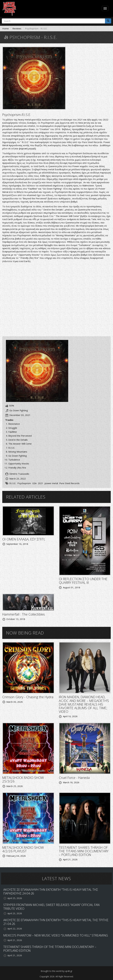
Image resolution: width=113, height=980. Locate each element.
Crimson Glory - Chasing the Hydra (28, 697)
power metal (51, 483)
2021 (41, 483)
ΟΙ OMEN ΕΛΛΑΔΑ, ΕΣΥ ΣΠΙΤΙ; (24, 539)
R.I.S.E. (13, 483)
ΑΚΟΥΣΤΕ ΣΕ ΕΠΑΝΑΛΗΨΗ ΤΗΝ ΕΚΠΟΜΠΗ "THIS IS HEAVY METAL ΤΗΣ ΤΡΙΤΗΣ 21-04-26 (56, 922)
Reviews (17, 28)
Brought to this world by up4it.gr (56, 971)
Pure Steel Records (69, 483)
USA (34, 483)
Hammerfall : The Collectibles (24, 614)
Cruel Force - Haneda (74, 778)
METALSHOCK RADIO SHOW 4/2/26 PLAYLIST (23, 849)
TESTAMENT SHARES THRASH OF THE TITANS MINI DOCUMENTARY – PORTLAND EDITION (84, 851)
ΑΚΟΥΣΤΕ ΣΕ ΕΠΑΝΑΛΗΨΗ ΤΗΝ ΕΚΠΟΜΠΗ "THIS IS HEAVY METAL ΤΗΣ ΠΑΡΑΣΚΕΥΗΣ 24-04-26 (51, 891)
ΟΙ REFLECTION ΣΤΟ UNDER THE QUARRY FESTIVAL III (83, 581)
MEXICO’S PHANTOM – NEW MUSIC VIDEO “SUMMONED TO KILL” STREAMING (56, 935)
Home (6, 28)
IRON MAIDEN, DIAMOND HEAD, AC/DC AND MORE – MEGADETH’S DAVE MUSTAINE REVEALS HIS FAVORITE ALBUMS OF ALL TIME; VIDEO (84, 704)
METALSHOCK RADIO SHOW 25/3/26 (23, 779)
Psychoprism (24, 483)
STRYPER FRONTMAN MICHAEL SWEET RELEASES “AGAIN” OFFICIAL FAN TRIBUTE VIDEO (51, 907)
